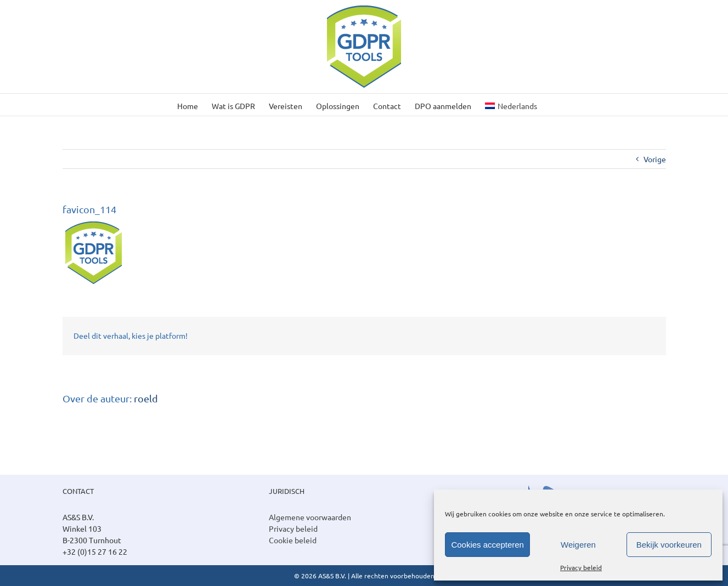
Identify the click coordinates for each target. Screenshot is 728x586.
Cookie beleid (293, 540)
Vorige (655, 159)
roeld (146, 398)
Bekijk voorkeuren (669, 545)
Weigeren (578, 545)
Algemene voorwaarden (310, 517)
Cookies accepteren (487, 545)
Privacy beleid (581, 567)
